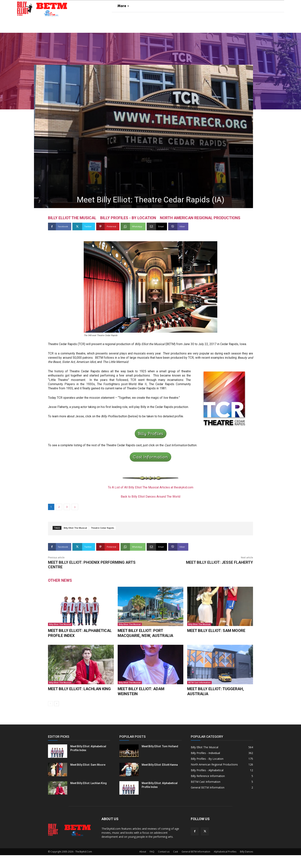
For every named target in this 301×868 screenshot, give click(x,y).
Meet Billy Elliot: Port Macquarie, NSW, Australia (145, 647)
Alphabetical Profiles (225, 864)
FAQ (152, 864)
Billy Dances (246, 864)
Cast (176, 864)
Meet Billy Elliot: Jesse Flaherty (220, 577)
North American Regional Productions (200, 232)
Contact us (164, 864)
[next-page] (57, 716)
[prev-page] (50, 716)
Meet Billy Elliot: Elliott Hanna (160, 778)
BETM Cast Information (199, 696)
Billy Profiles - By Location (128, 232)
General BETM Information (196, 864)
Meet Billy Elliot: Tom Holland (160, 759)
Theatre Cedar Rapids (102, 542)
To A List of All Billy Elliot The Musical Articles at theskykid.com (151, 502)
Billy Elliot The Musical (72, 232)
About (143, 864)
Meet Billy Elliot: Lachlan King (79, 702)
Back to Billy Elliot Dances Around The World (150, 511)
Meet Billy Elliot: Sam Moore (216, 645)
